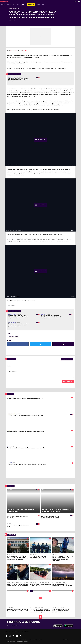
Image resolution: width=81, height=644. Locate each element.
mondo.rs (22, 51)
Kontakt (24, 640)
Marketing (13, 640)
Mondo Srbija (16, 632)
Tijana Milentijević (13, 336)
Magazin (10, 9)
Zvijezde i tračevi (16, 9)
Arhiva (40, 640)
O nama (7, 640)
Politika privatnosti (10, 642)
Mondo (8, 632)
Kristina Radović (14, 51)
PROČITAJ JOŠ (11, 535)
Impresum (19, 640)
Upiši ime (10, 366)
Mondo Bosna (26, 632)
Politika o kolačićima (33, 640)
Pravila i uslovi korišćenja (22, 642)
